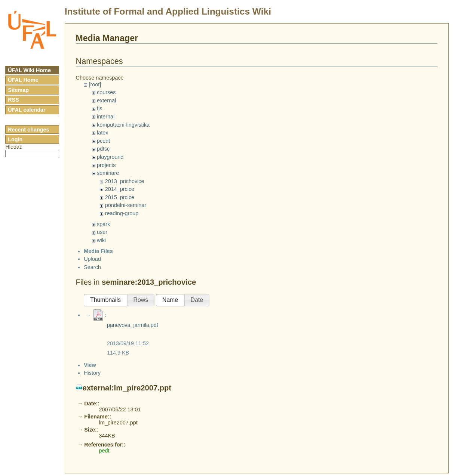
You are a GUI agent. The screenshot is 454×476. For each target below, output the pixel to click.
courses (106, 92)
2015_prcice (120, 197)
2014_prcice (120, 189)
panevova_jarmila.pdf (133, 332)
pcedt (103, 141)
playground (110, 157)
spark (103, 224)
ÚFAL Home (23, 80)
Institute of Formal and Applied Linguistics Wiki (168, 11)
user (102, 232)
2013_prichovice (125, 181)
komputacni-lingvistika (123, 125)
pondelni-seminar (126, 205)
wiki (101, 240)
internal (106, 117)
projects (106, 165)
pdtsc (103, 149)
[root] (95, 84)
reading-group (122, 213)
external (106, 101)
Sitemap (18, 90)
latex (102, 133)
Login (15, 139)
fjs (99, 108)
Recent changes (28, 130)
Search (92, 273)
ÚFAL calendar (27, 110)
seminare (108, 173)
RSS (13, 100)
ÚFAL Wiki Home (29, 70)
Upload (92, 266)
